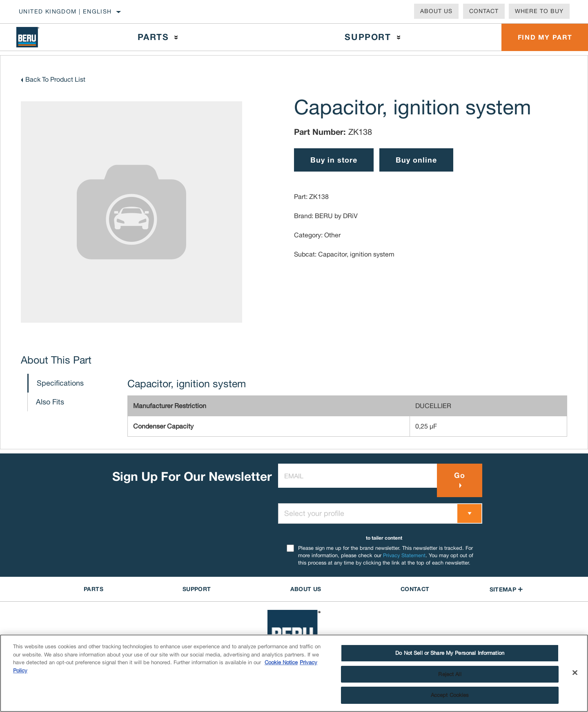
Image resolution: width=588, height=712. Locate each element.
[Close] (575, 673)
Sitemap (507, 589)
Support (368, 37)
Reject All (450, 674)
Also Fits (50, 402)
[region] (294, 673)
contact (415, 589)
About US (306, 589)
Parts (153, 37)
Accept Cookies (450, 695)
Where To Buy (539, 11)
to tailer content (384, 538)
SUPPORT (197, 589)
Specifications (60, 383)
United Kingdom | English (65, 11)
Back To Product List (55, 79)
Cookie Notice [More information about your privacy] (281, 662)
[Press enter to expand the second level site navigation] (176, 37)
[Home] (36, 37)
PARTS (94, 589)
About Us (436, 11)
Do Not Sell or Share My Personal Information (450, 653)
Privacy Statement (404, 555)
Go (460, 475)
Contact (484, 11)
